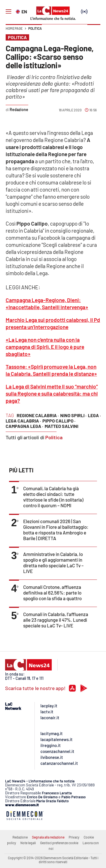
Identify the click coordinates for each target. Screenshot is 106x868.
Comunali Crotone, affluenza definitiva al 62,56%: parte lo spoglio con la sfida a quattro (52, 593)
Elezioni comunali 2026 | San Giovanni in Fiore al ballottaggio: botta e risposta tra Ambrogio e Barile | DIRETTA (56, 530)
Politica (35, 28)
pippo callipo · (59, 421)
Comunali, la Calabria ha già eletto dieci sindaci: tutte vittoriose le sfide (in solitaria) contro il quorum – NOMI (53, 497)
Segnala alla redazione (48, 837)
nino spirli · (73, 415)
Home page (14, 28)
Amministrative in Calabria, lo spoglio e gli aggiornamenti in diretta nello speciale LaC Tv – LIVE (53, 563)
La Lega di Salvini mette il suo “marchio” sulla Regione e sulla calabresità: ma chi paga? (52, 393)
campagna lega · (24, 426)
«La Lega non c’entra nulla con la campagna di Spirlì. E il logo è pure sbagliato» (45, 347)
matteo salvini (61, 426)
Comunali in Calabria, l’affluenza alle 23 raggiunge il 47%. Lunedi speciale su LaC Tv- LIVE (56, 620)
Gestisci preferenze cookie (59, 843)
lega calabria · (23, 421)
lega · (94, 415)
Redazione (20, 837)
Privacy (74, 837)
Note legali (28, 843)
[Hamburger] (8, 12)
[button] (94, 31)
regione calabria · (38, 415)
